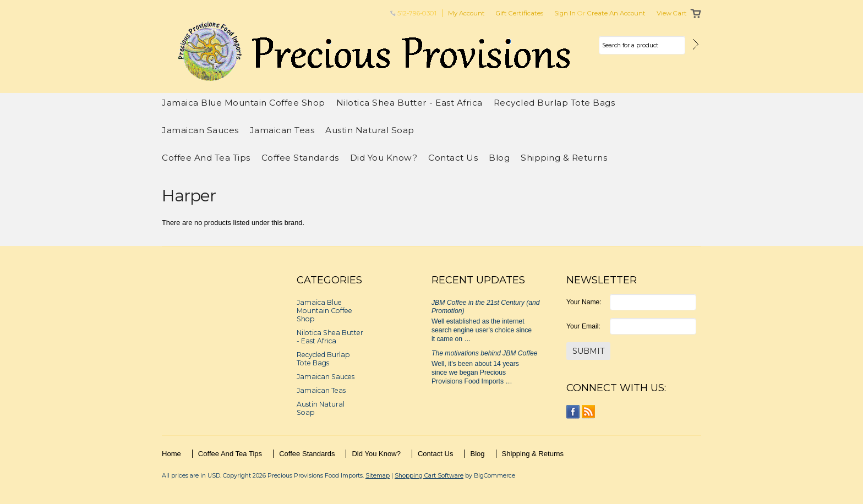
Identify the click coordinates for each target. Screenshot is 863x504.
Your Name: (584, 302)
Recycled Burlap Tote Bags (555, 103)
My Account (466, 13)
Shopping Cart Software (429, 475)
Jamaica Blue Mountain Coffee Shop (244, 103)
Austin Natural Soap (370, 130)
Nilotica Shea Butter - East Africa (409, 103)
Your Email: (583, 326)
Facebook (573, 412)
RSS (589, 412)
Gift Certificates (520, 13)
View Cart (672, 13)
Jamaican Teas (282, 130)
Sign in (565, 13)
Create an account (616, 13)
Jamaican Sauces (200, 130)
